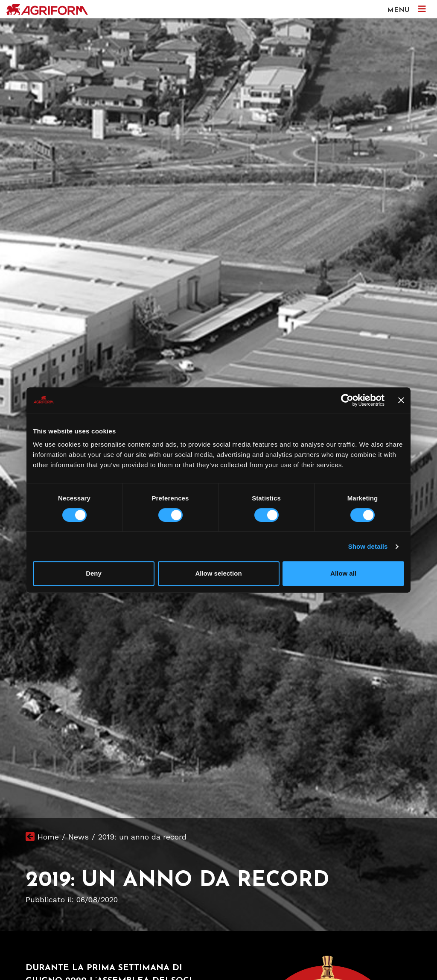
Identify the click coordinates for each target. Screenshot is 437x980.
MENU (406, 9)
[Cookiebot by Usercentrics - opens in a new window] (347, 400)
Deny (94, 573)
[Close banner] (401, 400)
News (79, 837)
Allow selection (218, 573)
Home (48, 837)
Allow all (343, 573)
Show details (368, 546)
